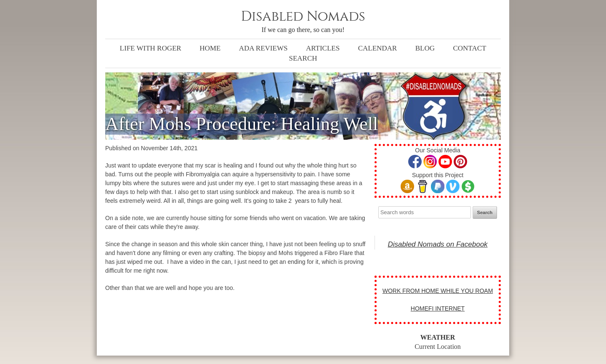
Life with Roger (151, 48)
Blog (425, 48)
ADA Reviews (263, 48)
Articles (323, 48)
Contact (469, 48)
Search (303, 58)
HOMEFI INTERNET (438, 308)
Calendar (378, 48)
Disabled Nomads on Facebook (437, 244)
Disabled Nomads (303, 17)
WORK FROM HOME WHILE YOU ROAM (438, 291)
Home (210, 48)
